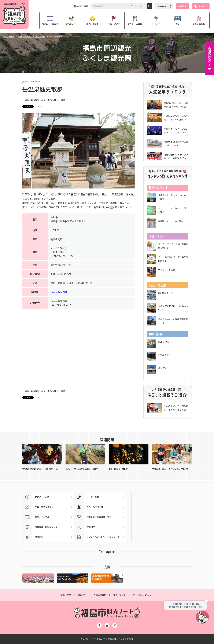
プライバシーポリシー (143, 595)
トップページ (8, 36)
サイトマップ (119, 595)
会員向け (84, 527)
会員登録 (183, 6)
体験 (63, 100)
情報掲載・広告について (40, 527)
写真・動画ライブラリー (40, 507)
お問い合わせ (100, 595)
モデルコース (71, 24)
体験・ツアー (114, 24)
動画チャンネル (36, 517)
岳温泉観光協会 (59, 292)
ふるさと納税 (199, 24)
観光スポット (93, 24)
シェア (39, 106)
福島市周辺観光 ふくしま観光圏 (32, 36)
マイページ (203, 6)
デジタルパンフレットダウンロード (97, 537)
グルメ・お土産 (135, 24)
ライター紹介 (87, 497)
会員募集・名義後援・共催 (93, 517)
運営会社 (82, 595)
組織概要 (33, 537)
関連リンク (66, 595)
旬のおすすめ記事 (50, 24)
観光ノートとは (36, 497)
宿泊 (177, 24)
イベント (156, 24)
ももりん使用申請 (89, 507)
